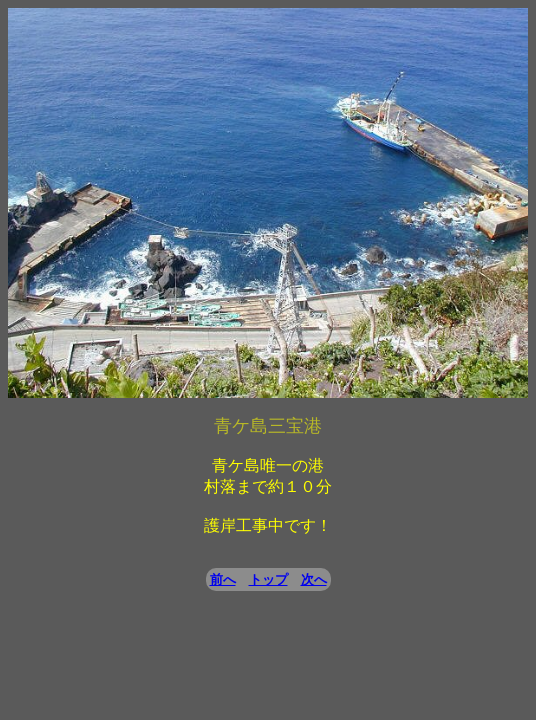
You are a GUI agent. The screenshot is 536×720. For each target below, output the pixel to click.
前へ (223, 579)
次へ (314, 579)
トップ (268, 579)
